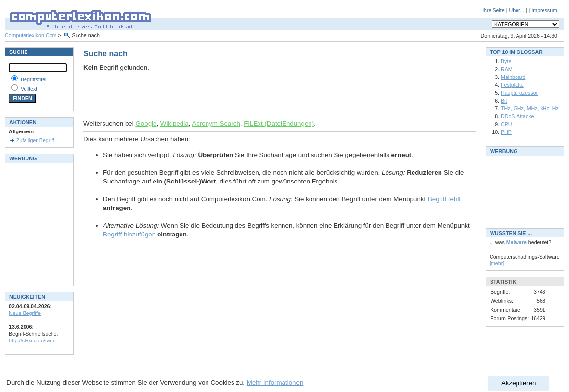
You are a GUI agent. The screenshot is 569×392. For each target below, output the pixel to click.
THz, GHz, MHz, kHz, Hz (530, 108)
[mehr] (497, 263)
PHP (506, 132)
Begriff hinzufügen (129, 234)
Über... (516, 10)
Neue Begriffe (25, 313)
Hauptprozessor (519, 93)
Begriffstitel (34, 79)
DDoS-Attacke (517, 116)
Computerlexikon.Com (31, 35)
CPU (506, 124)
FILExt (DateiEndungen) (279, 123)
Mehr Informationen (275, 382)
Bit (504, 101)
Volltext (29, 89)
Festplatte (512, 85)
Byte (506, 61)
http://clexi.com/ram (31, 340)
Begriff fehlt (444, 199)
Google (146, 123)
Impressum (544, 10)
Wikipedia (175, 123)
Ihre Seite (493, 10)
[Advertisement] (198, 96)
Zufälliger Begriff (35, 140)
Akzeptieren (518, 383)
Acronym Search (216, 123)
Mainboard (513, 77)
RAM (507, 69)
